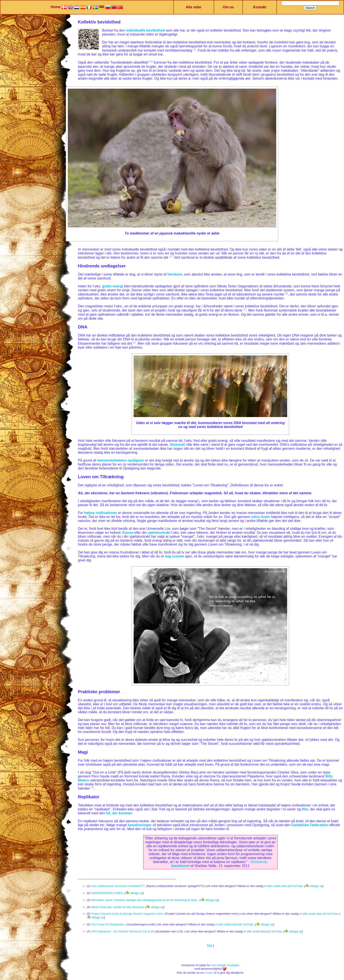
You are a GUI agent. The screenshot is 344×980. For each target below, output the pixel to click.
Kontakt (260, 7)
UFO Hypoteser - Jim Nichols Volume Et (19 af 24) (123, 931)
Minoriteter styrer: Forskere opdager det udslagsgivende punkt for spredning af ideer (145, 900)
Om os (228, 7)
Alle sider (194, 7)
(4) (287, 293)
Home (56, 7)
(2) (152, 62)
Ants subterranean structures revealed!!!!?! (118, 886)
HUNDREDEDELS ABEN (107, 893)
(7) (92, 787)
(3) (170, 257)
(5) (245, 309)
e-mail (208, 973)
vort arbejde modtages (225, 965)
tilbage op (314, 886)
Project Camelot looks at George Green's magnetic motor (127, 914)
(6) (134, 343)
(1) (194, 49)
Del (210, 946)
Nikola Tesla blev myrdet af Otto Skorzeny (117, 907)
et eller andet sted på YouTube (283, 886)
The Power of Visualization (108, 924)
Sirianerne (259, 862)
